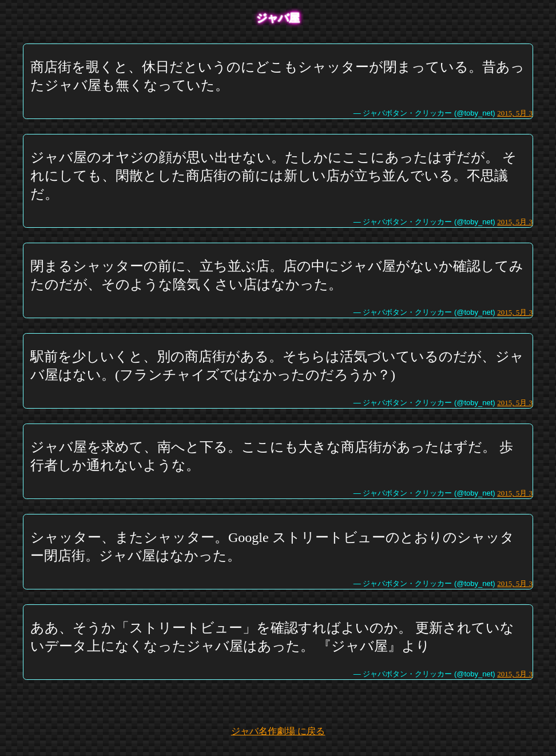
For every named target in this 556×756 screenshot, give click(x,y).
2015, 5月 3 (515, 113)
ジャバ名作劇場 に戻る (278, 731)
